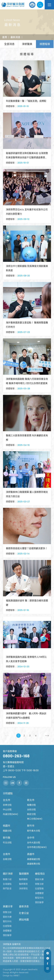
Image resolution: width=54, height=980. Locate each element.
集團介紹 (7, 879)
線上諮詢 (32, 5)
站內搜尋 (40, 5)
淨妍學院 (23, 889)
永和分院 (31, 810)
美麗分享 (8, 906)
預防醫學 (39, 902)
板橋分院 (31, 805)
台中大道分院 (34, 843)
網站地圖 (24, 920)
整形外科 (7, 921)
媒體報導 (45, 44)
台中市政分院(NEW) (37, 847)
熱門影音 (7, 889)
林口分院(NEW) (35, 819)
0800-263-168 (16, 756)
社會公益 (24, 913)
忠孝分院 (7, 805)
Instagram (48, 968)
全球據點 (7, 884)
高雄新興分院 (34, 864)
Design (6, 976)
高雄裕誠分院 (34, 859)
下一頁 (48, 736)
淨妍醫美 (27, 44)
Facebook (48, 963)
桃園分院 (7, 831)
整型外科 (39, 898)
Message (48, 958)
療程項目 (40, 874)
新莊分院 (31, 814)
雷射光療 (39, 879)
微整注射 (39, 884)
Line (48, 953)
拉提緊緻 (39, 889)
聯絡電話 (6, 783)
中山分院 (7, 810)
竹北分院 (7, 843)
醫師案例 (23, 884)
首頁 (5, 37)
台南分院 (7, 859)
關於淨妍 (8, 874)
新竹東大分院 (34, 831)
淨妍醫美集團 (13, 5)
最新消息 (15, 37)
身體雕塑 (39, 893)
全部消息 (9, 44)
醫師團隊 (24, 874)
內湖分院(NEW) (11, 814)
